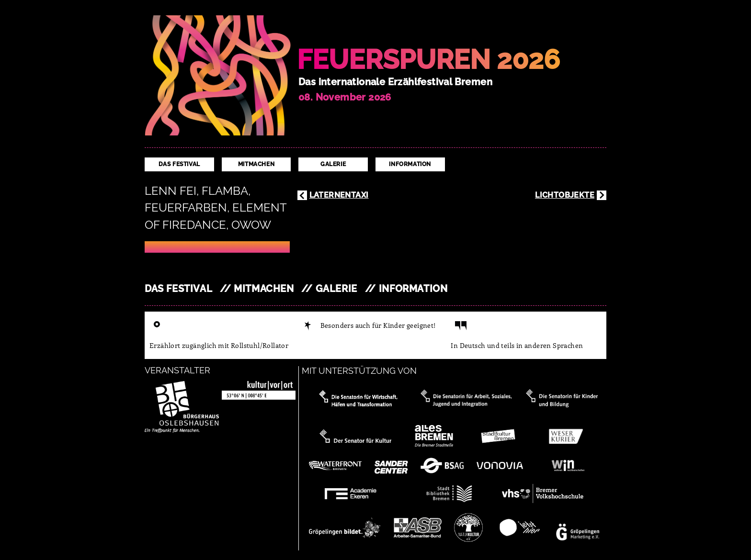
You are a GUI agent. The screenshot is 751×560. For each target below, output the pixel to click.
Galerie (333, 164)
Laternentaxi (339, 195)
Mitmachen (256, 164)
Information (410, 164)
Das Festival (179, 164)
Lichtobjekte (565, 195)
